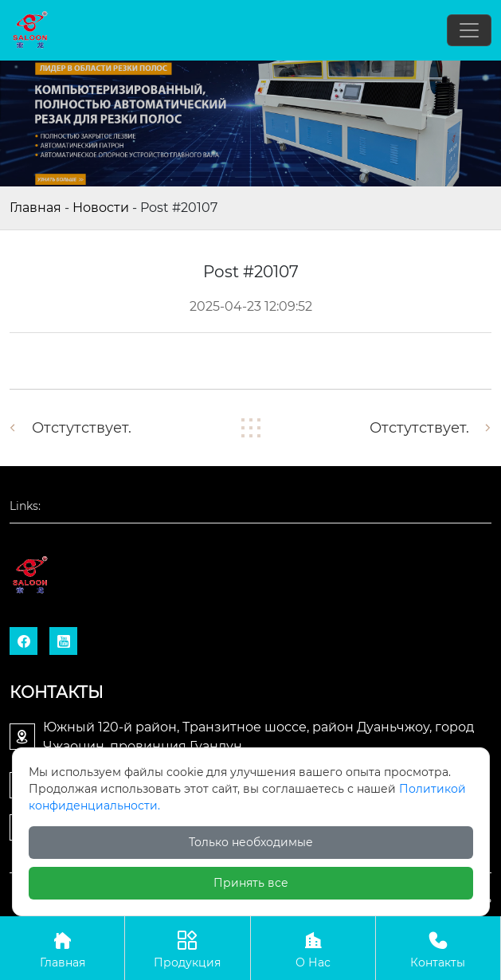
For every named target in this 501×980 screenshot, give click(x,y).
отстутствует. (82, 428)
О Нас (313, 948)
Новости (101, 208)
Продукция (187, 948)
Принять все (251, 883)
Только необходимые (251, 842)
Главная (35, 208)
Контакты (438, 948)
